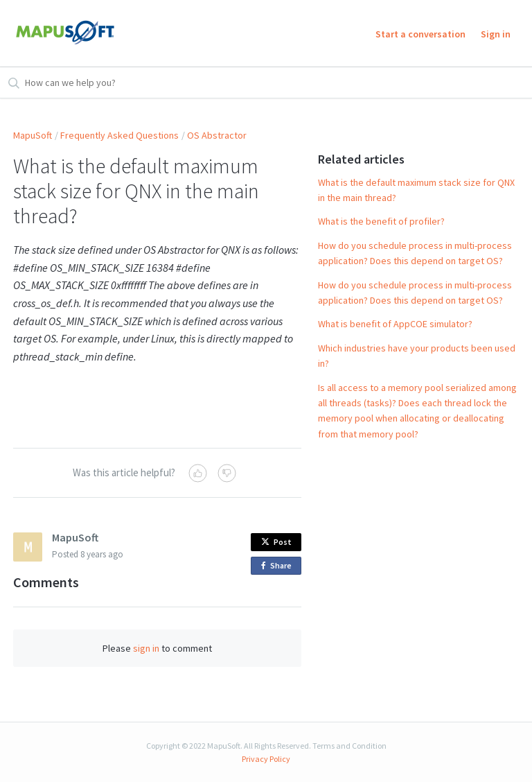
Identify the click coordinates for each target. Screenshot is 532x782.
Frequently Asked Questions (119, 135)
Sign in (496, 34)
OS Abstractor (217, 135)
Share (279, 566)
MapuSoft (33, 135)
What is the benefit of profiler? (381, 221)
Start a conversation (420, 34)
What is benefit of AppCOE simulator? (395, 324)
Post (276, 542)
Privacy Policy (266, 759)
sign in (146, 648)
